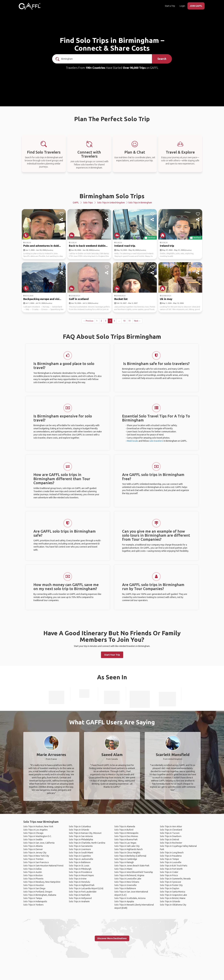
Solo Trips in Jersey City (35, 853)
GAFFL (76, 203)
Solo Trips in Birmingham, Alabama (40, 895)
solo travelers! (156, 441)
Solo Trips (88, 203)
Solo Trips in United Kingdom (111, 203)
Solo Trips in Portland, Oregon (38, 892)
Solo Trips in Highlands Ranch (128, 849)
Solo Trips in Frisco (169, 875)
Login (182, 6)
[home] (30, 6)
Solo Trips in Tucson (170, 833)
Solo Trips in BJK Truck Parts (174, 866)
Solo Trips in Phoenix (33, 879)
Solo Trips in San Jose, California (39, 843)
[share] (62, 220)
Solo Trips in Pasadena (171, 856)
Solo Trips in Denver (33, 849)
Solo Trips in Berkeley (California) (130, 856)
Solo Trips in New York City (36, 856)
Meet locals (132, 441)
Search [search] (162, 59)
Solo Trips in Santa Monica (173, 892)
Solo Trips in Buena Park (126, 840)
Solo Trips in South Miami (81, 853)
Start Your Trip (112, 655)
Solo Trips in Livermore (80, 849)
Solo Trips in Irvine (78, 879)
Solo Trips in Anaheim (79, 901)
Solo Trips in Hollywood (80, 898)
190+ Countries (95, 68)
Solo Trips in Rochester (171, 843)
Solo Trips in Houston (34, 885)
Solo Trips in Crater (169, 872)
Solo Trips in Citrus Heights (127, 853)
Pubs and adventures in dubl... (42, 246)
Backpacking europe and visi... (42, 299)
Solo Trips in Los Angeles (35, 830)
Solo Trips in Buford (124, 830)
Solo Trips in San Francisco (36, 862)
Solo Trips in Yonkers (33, 905)
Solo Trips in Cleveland (171, 830)
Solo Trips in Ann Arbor (171, 826)
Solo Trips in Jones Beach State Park (132, 866)
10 (124, 321)
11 (130, 321)
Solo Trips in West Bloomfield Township (134, 872)
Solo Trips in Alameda (125, 826)
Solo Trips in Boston (33, 875)
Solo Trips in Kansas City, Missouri (85, 833)
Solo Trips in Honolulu (79, 882)
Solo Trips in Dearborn (171, 836)
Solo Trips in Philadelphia (81, 840)
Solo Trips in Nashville (79, 895)
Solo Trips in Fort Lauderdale (83, 892)
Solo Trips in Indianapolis (35, 901)
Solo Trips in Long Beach (172, 853)
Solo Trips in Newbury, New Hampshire (42, 882)
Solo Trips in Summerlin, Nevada (175, 879)
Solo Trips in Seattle (33, 840)
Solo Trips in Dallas (33, 869)
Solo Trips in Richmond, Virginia (129, 875)
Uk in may (166, 299)
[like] (62, 214)
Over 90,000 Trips (134, 68)
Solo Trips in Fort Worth (171, 869)
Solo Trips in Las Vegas (125, 843)
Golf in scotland (79, 299)
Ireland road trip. (125, 246)
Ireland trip (167, 246)
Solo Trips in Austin (33, 872)
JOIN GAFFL (196, 6)
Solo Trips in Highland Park (82, 885)
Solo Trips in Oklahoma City (173, 905)
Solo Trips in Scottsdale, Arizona (130, 898)
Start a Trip (170, 6)
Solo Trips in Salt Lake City (127, 846)
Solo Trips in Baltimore (80, 862)
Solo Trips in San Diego (34, 888)
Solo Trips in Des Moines (126, 836)
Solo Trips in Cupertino (80, 856)
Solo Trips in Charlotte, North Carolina (87, 843)
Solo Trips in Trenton (33, 859)
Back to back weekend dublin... (88, 246)
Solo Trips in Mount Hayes (81, 875)
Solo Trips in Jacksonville (81, 859)
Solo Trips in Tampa (33, 898)
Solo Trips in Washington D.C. (37, 836)
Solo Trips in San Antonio (81, 836)
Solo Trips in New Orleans (127, 882)
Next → (137, 321)
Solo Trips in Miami (123, 869)
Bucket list (121, 299)
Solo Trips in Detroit (169, 840)
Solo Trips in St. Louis (79, 866)
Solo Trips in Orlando (79, 830)
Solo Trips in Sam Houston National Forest (43, 866)
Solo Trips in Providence (80, 872)
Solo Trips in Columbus (80, 826)
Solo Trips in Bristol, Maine (173, 898)
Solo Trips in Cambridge (126, 859)
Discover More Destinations (112, 938)
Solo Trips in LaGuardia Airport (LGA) (86, 888)
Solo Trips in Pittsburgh (80, 869)
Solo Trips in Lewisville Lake (128, 879)
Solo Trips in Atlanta (33, 846)
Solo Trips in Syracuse (170, 882)
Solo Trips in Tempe (169, 859)
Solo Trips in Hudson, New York (38, 826)
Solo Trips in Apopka (124, 901)
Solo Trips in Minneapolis (126, 833)
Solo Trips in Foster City (171, 885)
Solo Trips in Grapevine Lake (173, 895)
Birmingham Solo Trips (112, 196)
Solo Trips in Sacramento (81, 846)
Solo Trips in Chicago (33, 833)
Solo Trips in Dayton (170, 888)
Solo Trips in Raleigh (124, 862)
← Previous (88, 321)
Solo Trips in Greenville (125, 885)
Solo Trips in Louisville (171, 862)
